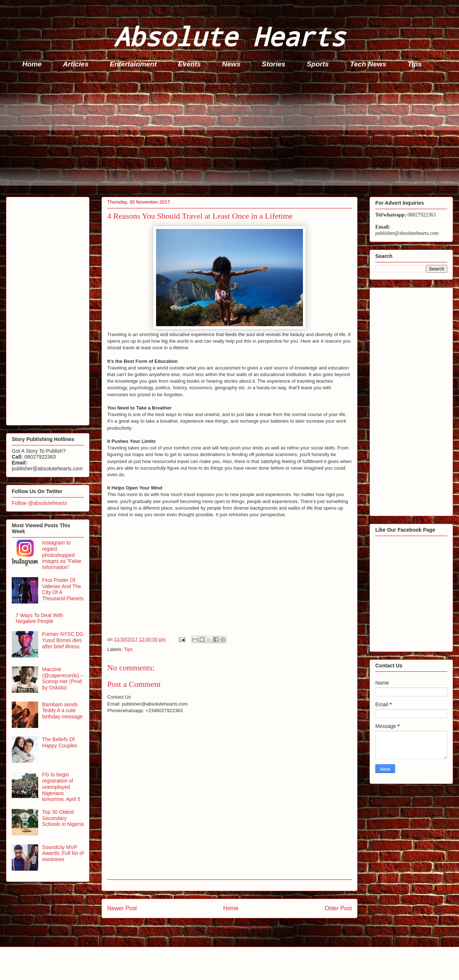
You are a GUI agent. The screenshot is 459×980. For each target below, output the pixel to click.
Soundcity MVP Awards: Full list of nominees (63, 853)
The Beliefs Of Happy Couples (60, 742)
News (231, 64)
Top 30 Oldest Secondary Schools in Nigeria (63, 818)
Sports (318, 64)
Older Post (338, 908)
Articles (76, 64)
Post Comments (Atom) (244, 927)
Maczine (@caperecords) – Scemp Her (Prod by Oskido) (63, 678)
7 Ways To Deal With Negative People (39, 618)
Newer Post (122, 908)
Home (32, 64)
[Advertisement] (232, 134)
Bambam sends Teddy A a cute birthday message (63, 711)
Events (189, 64)
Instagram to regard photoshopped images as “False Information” (62, 555)
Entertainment (133, 64)
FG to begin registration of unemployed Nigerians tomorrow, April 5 (61, 787)
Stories (274, 64)
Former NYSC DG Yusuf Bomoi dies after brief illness (63, 640)
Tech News (368, 64)
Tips (415, 64)
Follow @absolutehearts (39, 503)
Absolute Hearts (230, 36)
